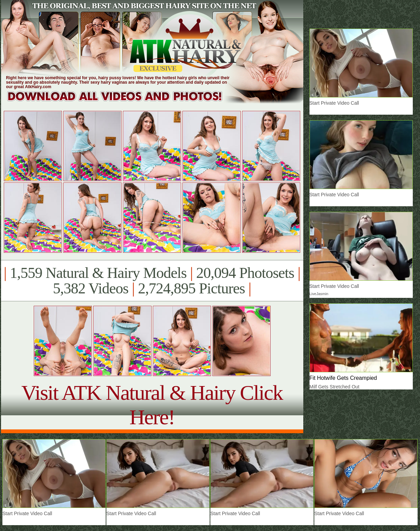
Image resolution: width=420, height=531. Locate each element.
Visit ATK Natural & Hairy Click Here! (152, 405)
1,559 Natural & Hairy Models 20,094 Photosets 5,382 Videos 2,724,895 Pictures (152, 281)
